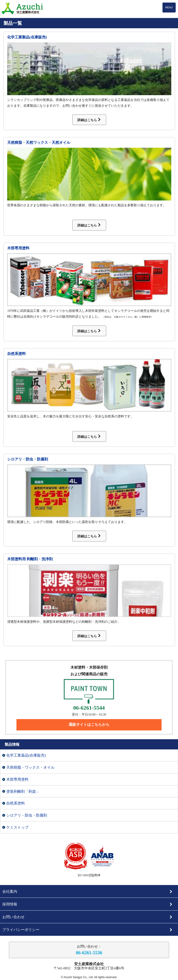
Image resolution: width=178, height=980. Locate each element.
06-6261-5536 (89, 953)
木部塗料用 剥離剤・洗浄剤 (30, 559)
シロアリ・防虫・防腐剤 (28, 459)
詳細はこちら (89, 120)
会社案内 (87, 891)
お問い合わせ (87, 917)
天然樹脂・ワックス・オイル (30, 767)
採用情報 (87, 904)
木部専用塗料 (18, 248)
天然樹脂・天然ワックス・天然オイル (39, 142)
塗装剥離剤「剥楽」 (23, 791)
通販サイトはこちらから (89, 725)
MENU (169, 7)
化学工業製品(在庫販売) (27, 37)
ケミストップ (17, 827)
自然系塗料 (16, 354)
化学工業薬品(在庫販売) (26, 755)
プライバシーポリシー (87, 930)
